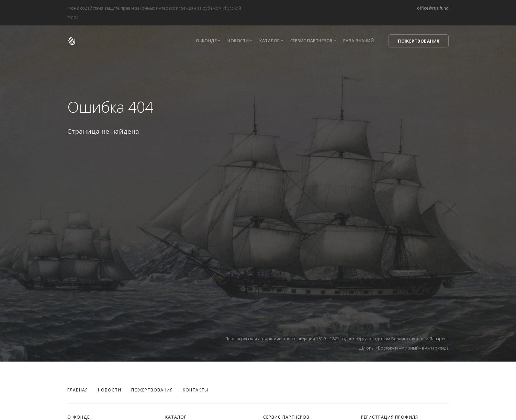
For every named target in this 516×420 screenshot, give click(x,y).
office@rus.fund (433, 8)
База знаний (359, 41)
